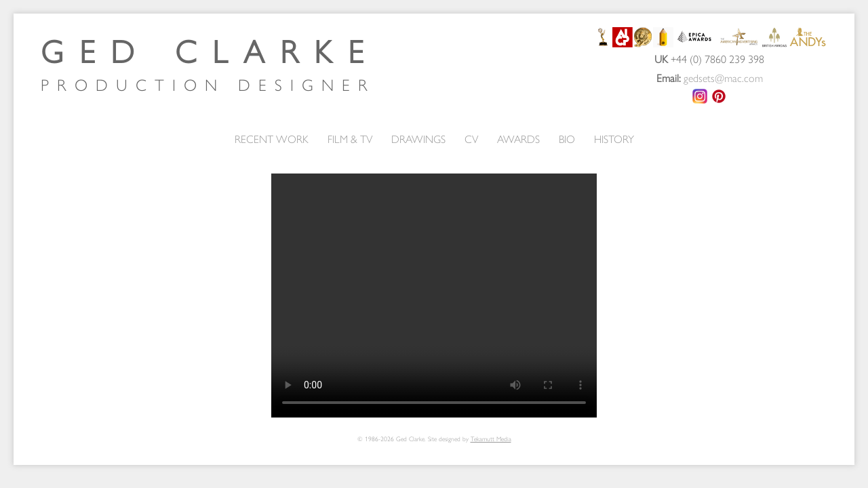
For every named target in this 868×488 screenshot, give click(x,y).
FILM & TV (350, 139)
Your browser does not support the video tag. (434, 296)
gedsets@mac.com (723, 78)
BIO (567, 139)
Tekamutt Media (491, 439)
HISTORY (614, 139)
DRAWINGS (418, 139)
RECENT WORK (272, 139)
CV (471, 139)
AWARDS (518, 139)
